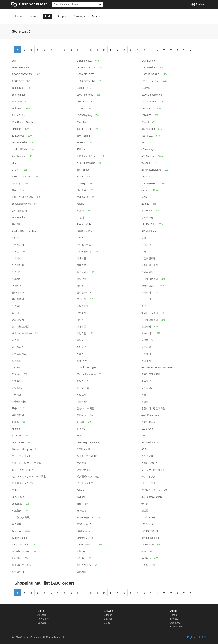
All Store (42, 615)
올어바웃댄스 (19, 572)
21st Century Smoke (23, 122)
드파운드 (17, 361)
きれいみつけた (150, 463)
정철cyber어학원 (85, 408)
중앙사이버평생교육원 (153, 408)
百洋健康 (17, 524)
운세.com (82, 361)
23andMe (82, 122)
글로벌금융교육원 (151, 374)
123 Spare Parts (85, 231)
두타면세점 (83, 306)
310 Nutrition (148, 129)
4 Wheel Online (85, 224)
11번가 (80, 217)
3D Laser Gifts (20, 142)
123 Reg (81, 183)
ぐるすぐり (147, 456)
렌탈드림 (81, 395)
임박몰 (80, 340)
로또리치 (81, 313)
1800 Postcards (85, 95)
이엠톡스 (17, 395)
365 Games (18, 442)
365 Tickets (83, 170)
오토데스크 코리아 (22, 333)
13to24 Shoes (19, 538)
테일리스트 (83, 381)
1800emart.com (85, 102)
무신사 (145, 197)
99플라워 (17, 286)
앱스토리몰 (83, 272)
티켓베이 (146, 354)
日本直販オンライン (23, 483)
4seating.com (19, 156)
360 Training (83, 136)
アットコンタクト (21, 456)
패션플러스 (18, 347)
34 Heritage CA (85, 517)
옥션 (14, 190)
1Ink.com (17, 108)
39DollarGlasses (21, 551)
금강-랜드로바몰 (21, 327)
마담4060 (17, 388)
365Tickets (147, 136)
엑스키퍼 (146, 299)
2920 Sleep (18, 497)
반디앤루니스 (84, 292)
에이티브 (81, 347)
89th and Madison (86, 374)
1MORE (81, 108)
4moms (16, 429)
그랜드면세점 (149, 258)
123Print (146, 88)
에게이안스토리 (150, 265)
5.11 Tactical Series (87, 156)
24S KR (16, 170)
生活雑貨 (81, 463)
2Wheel (81, 497)
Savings (80, 16)
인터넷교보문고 (150, 320)
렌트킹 (80, 354)
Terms (174, 615)
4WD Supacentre (150, 415)
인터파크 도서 (19, 211)
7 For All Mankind (86, 163)
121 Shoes (147, 429)
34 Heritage (147, 545)
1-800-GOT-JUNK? (22, 177)
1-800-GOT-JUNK (86, 81)
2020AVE (146, 115)
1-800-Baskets (149, 67)
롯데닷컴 (17, 224)
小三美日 (17, 511)
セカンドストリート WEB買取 (29, 476)
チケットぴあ (149, 476)
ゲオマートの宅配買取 (153, 470)
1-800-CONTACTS (22, 74)
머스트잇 (17, 183)
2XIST (80, 177)
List (48, 16)
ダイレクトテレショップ (154, 490)
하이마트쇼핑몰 (150, 313)
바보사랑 (17, 279)
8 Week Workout (150, 538)
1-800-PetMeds (150, 183)
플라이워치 (18, 415)
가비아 (80, 320)
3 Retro (81, 422)
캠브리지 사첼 (84, 565)
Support (62, 16)
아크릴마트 (18, 265)
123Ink (80, 88)
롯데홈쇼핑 (83, 197)
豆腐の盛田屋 (149, 422)
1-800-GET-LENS (21, 81)
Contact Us (176, 626)
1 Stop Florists (84, 61)
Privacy (174, 619)
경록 (144, 252)
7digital (80, 204)
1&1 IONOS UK (150, 531)
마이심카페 (18, 245)
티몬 (144, 306)
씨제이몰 (81, 327)
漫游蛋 (145, 511)
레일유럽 (81, 333)
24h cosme (82, 490)
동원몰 (15, 313)
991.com (146, 163)
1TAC (144, 436)
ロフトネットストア (23, 470)
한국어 (203, 637)
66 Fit (144, 449)
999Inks (16, 374)
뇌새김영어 (147, 388)
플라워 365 (18, 292)
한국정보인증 (149, 286)
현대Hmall (147, 211)
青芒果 (145, 504)
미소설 (145, 401)
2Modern (17, 129)
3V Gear (81, 142)
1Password (147, 108)
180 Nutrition (19, 95)
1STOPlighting (84, 115)
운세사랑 (146, 347)
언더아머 (17, 558)
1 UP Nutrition (149, 61)
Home (18, 16)
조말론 (80, 558)
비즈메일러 (83, 401)
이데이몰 (81, 258)
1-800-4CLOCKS (86, 67)
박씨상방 (81, 279)
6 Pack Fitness (149, 231)
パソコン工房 (149, 483)
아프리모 (81, 265)
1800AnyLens (19, 102)
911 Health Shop (150, 442)
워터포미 (17, 367)
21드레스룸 (83, 388)
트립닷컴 (146, 327)
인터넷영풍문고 (150, 279)
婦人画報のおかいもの (89, 476)
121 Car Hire (148, 524)
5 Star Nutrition (20, 545)
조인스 (80, 238)
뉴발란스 (146, 558)
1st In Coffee (19, 115)
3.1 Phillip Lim (84, 129)
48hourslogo (148, 149)
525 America (148, 156)
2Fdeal (145, 122)
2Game (145, 204)
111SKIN (17, 436)
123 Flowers (83, 531)
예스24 (80, 211)
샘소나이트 (18, 565)
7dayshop (17, 504)
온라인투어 (18, 299)
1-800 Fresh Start (21, 67)
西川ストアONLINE (87, 456)
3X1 (143, 142)
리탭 (144, 395)
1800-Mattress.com (152, 95)
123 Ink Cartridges (86, 367)
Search (33, 16)
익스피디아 (147, 333)
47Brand (81, 149)
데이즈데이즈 (84, 245)
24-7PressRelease (151, 170)
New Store (43, 619)
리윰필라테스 (19, 401)
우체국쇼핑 (147, 217)
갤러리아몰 (147, 272)
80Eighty (81, 415)
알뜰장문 (146, 381)
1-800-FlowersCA (86, 545)
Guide (96, 16)
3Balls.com (147, 177)
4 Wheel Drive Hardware (25, 231)
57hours (81, 551)
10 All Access (148, 517)
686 (14, 163)
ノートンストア (85, 483)
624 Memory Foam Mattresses (158, 367)
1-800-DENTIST (85, 74)
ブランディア (84, 470)
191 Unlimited (149, 102)
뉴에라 (145, 565)
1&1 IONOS (148, 224)
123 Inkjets (18, 88)
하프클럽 (17, 306)
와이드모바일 (19, 354)
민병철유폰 (18, 381)
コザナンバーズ (85, 538)
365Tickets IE (84, 524)
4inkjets (145, 190)
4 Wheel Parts (19, 149)
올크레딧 (81, 299)
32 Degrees (18, 136)
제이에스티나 (84, 252)
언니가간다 (147, 245)
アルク (15, 490)
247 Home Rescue (87, 449)
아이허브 (81, 190)
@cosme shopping (22, 449)
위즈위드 (17, 272)
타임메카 (146, 361)
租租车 (15, 422)
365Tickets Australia (152, 497)
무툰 (14, 408)
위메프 (15, 238)
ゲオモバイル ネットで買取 (27, 463)
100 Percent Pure (151, 81)
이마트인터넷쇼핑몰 (23, 197)
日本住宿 (81, 511)
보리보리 (146, 292)
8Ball (79, 436)
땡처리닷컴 (18, 320)
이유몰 (15, 252)
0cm (14, 61)
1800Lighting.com (21, 204)
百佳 (79, 504)
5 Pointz (81, 429)
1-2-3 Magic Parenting (88, 442)
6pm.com (82, 572)
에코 (144, 551)
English (191, 637)
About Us (175, 623)
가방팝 (80, 286)
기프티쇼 (17, 258)
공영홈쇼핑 (147, 340)
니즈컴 (15, 340)
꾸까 (144, 238)
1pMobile (17, 531)
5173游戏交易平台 (22, 517)
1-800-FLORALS (150, 74)
